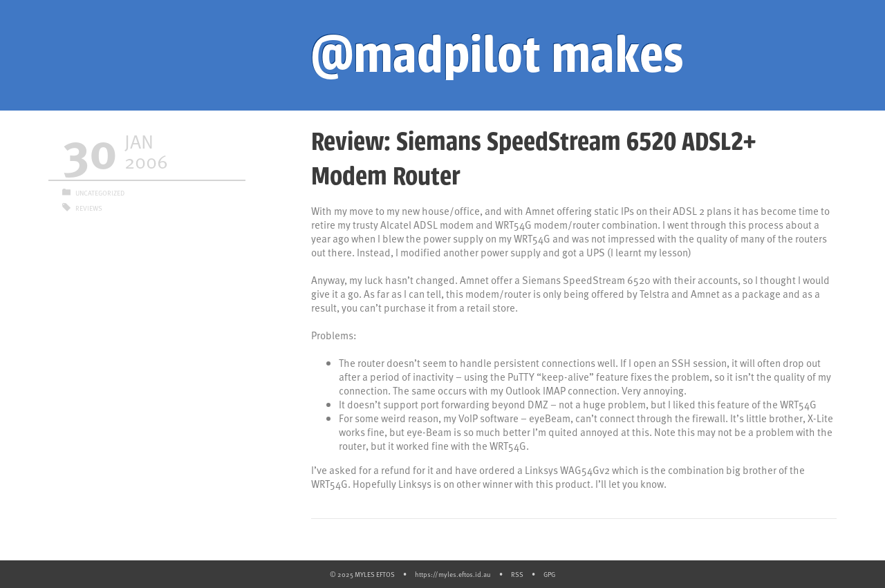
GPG (549, 574)
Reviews (89, 208)
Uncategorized (100, 193)
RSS (517, 574)
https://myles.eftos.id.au (453, 574)
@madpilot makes (497, 55)
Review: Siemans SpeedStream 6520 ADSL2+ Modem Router (533, 159)
